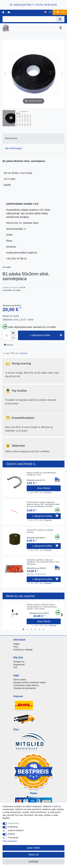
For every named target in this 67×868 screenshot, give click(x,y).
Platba (17, 644)
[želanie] (50, 12)
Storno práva (20, 680)
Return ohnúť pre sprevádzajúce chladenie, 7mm (41, 474)
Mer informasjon (14, 148)
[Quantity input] (7, 335)
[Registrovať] (4, 12)
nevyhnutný (14, 823)
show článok (44, 488)
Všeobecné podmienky (25, 688)
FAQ (16, 647)
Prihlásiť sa (19, 662)
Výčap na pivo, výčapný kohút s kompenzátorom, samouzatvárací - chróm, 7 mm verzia (42, 607)
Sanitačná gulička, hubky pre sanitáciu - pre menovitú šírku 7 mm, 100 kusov (43, 562)
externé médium (16, 830)
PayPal (11, 834)
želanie (9, 345)
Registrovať (19, 665)
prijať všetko (33, 848)
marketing (13, 827)
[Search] (60, 19)
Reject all (33, 855)
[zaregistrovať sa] (9, 12)
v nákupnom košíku (46, 335)
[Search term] (29, 19)
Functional (13, 838)
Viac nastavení (10, 841)
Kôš (15, 667)
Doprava (23, 353)
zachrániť (33, 862)
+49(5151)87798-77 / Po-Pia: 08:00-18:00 (33, 5)
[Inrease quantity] (13, 333)
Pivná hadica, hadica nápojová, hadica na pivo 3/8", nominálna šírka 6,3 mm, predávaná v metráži (43, 504)
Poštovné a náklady (23, 650)
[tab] (33, 138)
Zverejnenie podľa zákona (26, 685)
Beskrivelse (11, 138)
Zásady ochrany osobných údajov (30, 682)
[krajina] (45, 12)
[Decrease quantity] (13, 338)
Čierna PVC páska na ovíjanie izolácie (40, 531)
